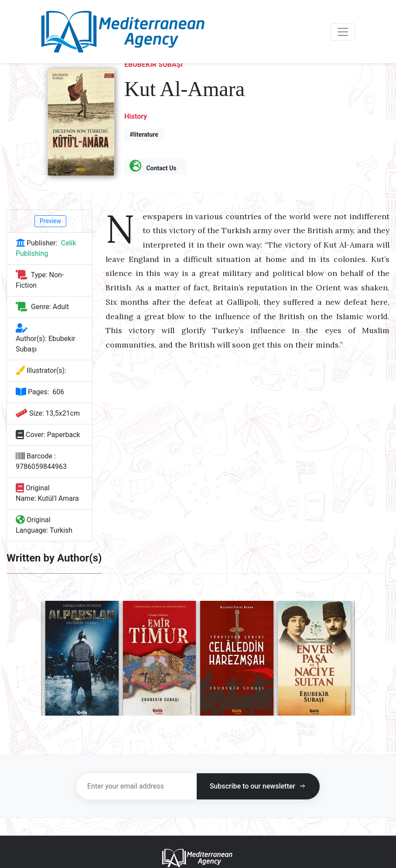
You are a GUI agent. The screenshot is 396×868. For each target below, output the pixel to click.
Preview (50, 221)
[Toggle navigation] (343, 32)
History (136, 116)
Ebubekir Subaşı (154, 64)
